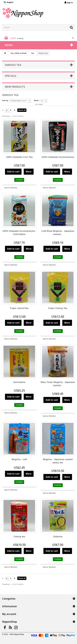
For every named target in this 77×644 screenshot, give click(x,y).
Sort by (5, 100)
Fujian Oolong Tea (58, 308)
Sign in (69, 2)
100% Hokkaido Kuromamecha (58, 157)
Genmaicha (19, 382)
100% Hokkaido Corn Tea (19, 157)
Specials (11, 76)
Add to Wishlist (11, 188)
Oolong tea (19, 537)
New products (15, 87)
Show (36, 100)
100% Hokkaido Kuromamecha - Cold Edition (19, 233)
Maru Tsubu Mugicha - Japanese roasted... (58, 384)
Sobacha (58, 537)
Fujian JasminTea (19, 308)
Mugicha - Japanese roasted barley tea (58, 461)
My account (9, 614)
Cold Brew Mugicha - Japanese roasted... (58, 233)
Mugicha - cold (19, 459)
